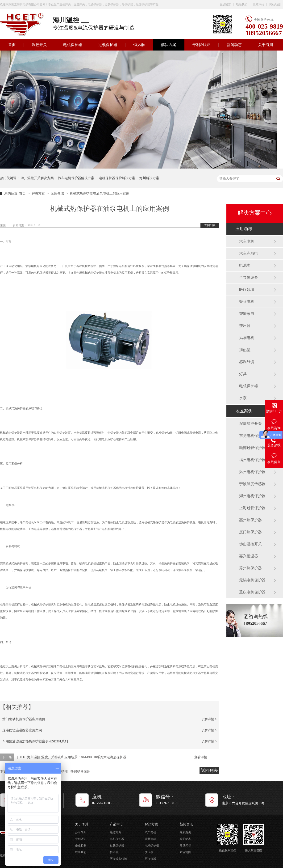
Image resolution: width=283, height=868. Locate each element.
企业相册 (81, 846)
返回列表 (210, 225)
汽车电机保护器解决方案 (76, 178)
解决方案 (169, 45)
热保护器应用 (80, 772)
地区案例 (244, 411)
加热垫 (245, 350)
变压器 (245, 326)
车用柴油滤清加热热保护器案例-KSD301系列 (35, 741)
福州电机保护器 (252, 460)
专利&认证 (201, 45)
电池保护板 (152, 846)
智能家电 (247, 314)
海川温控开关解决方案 (37, 178)
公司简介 (81, 832)
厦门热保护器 (250, 532)
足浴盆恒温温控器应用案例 (22, 730)
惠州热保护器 (250, 520)
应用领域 (58, 193)
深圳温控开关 (250, 424)
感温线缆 (247, 362)
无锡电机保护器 (252, 580)
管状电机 (247, 302)
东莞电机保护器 (252, 436)
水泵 (243, 398)
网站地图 (275, 4)
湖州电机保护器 (252, 496)
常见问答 (185, 846)
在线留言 (225, 4)
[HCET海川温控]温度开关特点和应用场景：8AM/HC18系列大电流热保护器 (72, 757)
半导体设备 (249, 277)
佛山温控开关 (250, 544)
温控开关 (39, 45)
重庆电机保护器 (252, 592)
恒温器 (139, 45)
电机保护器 (73, 45)
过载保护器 (108, 45)
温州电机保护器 (252, 472)
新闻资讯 (186, 824)
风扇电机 (247, 338)
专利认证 (81, 839)
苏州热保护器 (250, 568)
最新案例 (185, 832)
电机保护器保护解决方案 (117, 178)
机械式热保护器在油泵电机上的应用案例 (100, 193)
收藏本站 (258, 4)
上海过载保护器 (252, 508)
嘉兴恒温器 (249, 556)
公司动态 (185, 839)
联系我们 (242, 4)
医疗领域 (247, 290)
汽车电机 (247, 241)
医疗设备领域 (118, 859)
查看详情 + (202, 757)
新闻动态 (234, 45)
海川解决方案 (149, 178)
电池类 (245, 265)
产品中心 (117, 824)
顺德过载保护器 (252, 448)
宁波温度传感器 (252, 484)
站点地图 (185, 852)
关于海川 (266, 45)
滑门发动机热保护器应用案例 (24, 719)
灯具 (243, 374)
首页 (23, 193)
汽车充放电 (249, 253)
